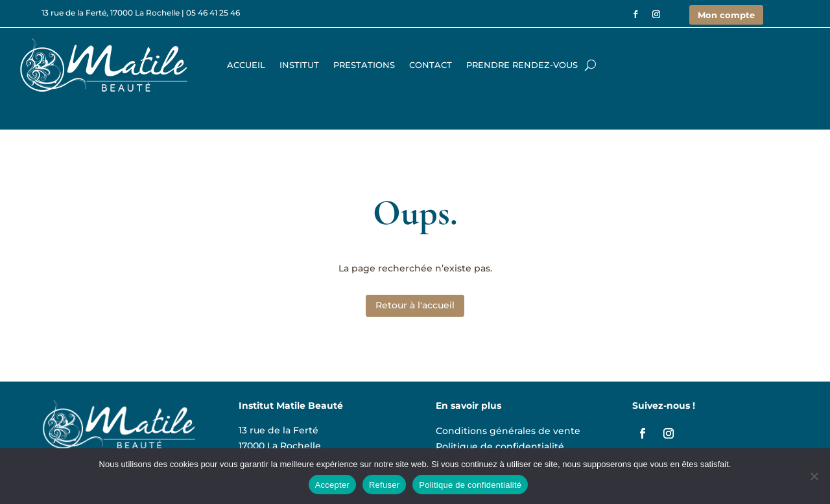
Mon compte (726, 15)
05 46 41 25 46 (213, 13)
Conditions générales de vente (508, 429)
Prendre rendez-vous (522, 65)
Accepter (332, 485)
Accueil (246, 65)
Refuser (384, 485)
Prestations (364, 65)
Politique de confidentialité (500, 445)
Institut (299, 65)
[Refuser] (814, 476)
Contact (431, 65)
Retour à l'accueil (415, 305)
